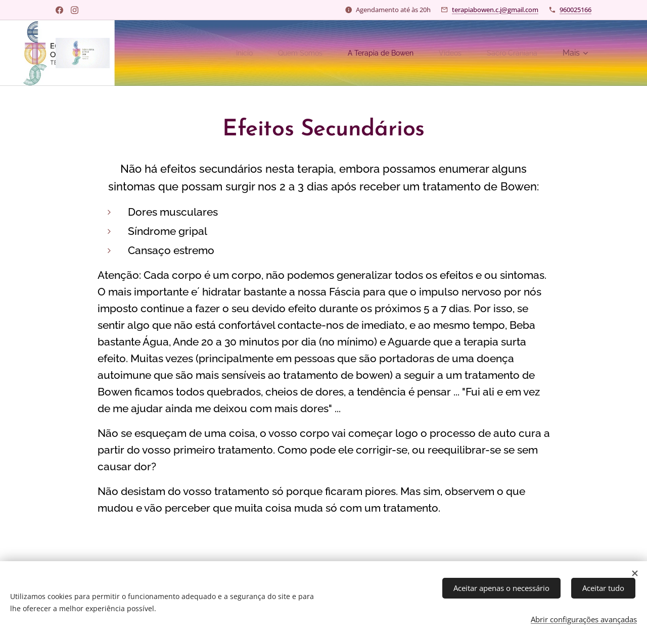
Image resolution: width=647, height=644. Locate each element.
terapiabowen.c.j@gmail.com (495, 10)
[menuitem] (222, 53)
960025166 (575, 10)
